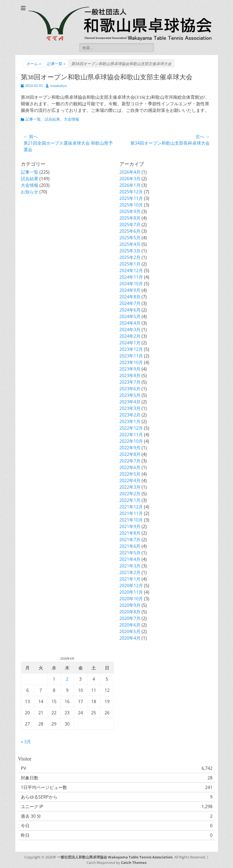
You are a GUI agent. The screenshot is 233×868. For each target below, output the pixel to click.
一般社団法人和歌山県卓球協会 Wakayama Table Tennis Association (115, 857)
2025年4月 (130, 244)
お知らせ (30, 192)
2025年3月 (130, 251)
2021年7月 (130, 540)
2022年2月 (130, 494)
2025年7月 (130, 225)
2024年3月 (130, 330)
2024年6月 (130, 310)
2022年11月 (131, 435)
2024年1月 (130, 343)
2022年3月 (130, 487)
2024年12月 (131, 270)
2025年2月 (130, 257)
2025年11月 (131, 198)
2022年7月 (130, 461)
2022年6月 (130, 467)
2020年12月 (131, 586)
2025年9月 (130, 211)
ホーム (34, 64)
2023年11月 (131, 356)
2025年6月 (130, 231)
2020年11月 (131, 592)
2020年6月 (130, 625)
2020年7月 (130, 618)
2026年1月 (130, 185)
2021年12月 (131, 507)
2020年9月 (130, 605)
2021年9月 (130, 526)
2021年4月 (130, 559)
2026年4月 (130, 172)
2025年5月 (130, 238)
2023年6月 (130, 389)
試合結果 (52, 119)
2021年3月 (130, 566)
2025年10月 (131, 205)
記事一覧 (56, 64)
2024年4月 (130, 323)
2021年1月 (130, 579)
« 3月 (26, 742)
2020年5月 (130, 631)
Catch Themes (134, 863)
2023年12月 (131, 349)
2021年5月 (130, 553)
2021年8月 (130, 533)
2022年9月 (130, 448)
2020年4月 (130, 638)
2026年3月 (130, 179)
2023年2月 (130, 415)
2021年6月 (130, 546)
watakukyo (58, 86)
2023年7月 (130, 382)
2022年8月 (130, 454)
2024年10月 (131, 284)
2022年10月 (131, 441)
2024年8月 (130, 297)
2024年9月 (130, 290)
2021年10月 (131, 520)
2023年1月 (130, 421)
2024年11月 (131, 277)
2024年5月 (130, 316)
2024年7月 (130, 303)
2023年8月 (130, 375)
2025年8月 (130, 218)
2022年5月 (130, 474)
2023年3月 (130, 408)
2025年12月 (131, 192)
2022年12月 (131, 428)
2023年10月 (131, 362)
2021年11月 (131, 513)
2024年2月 (130, 336)
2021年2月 (130, 572)
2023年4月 (130, 402)
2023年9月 (130, 369)
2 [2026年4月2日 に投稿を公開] (67, 679)
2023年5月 (130, 395)
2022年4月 (130, 480)
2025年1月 (130, 264)
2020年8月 (130, 612)
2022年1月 (130, 500)
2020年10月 (131, 599)
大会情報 (71, 119)
